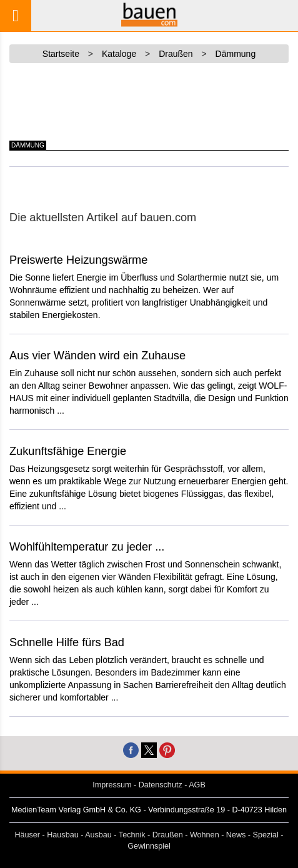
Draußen (168, 835)
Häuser (27, 835)
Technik (132, 835)
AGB (197, 785)
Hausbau (62, 835)
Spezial (266, 835)
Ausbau (98, 835)
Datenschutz (161, 785)
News (236, 835)
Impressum (112, 785)
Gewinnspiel (149, 846)
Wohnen (205, 835)
